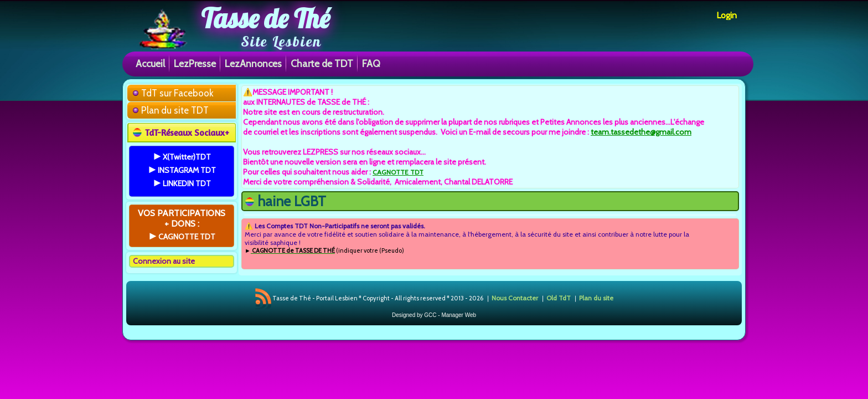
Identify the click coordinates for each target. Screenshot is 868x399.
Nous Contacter (515, 298)
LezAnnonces (253, 63)
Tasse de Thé (265, 18)
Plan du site (596, 298)
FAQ (371, 63)
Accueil (150, 63)
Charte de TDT (322, 63)
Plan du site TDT (175, 110)
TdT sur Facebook (177, 93)
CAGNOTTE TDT (398, 172)
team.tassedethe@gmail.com (641, 132)
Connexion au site (164, 261)
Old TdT (559, 298)
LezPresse (195, 63)
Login (727, 15)
